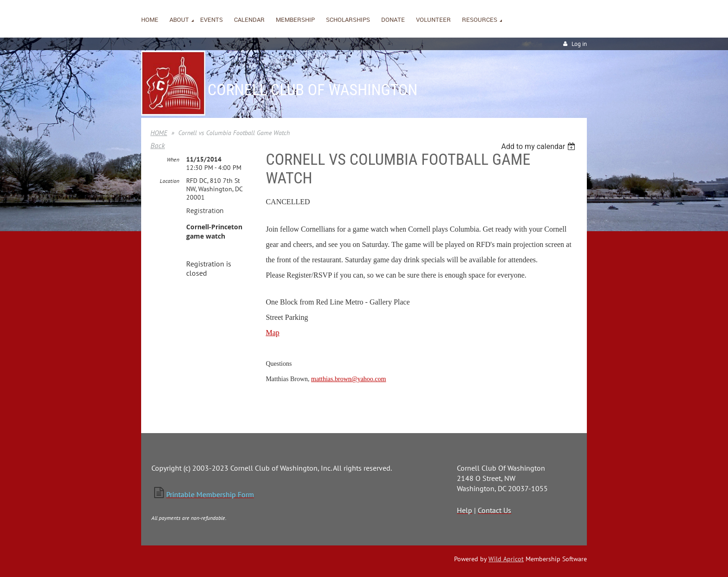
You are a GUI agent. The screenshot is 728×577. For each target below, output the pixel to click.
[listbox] (539, 146)
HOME (159, 133)
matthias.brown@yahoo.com (348, 379)
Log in (579, 44)
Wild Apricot (506, 559)
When (173, 159)
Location (169, 181)
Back (158, 145)
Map (272, 333)
